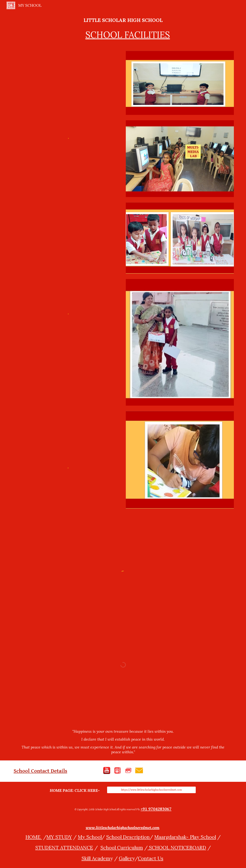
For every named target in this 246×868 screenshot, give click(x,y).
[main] (123, 28)
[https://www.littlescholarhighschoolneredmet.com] (152, 790)
